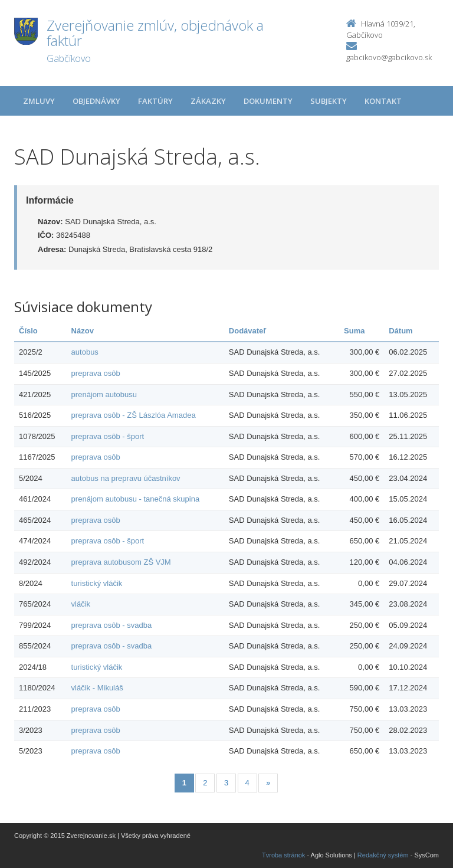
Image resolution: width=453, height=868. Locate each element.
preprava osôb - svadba (112, 625)
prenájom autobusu (104, 394)
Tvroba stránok (283, 855)
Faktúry (155, 101)
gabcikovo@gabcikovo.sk (389, 57)
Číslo (28, 331)
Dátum (401, 331)
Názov (83, 331)
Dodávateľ (248, 331)
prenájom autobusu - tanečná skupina (136, 499)
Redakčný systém (383, 855)
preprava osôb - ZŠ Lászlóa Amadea (134, 415)
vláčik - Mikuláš (97, 688)
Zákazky (208, 101)
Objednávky (96, 101)
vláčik (81, 604)
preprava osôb (96, 373)
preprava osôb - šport (108, 436)
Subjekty (329, 101)
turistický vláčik (97, 583)
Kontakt (383, 101)
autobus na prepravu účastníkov (126, 478)
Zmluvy (39, 101)
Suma (354, 331)
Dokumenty (268, 101)
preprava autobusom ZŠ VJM (121, 562)
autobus (85, 352)
